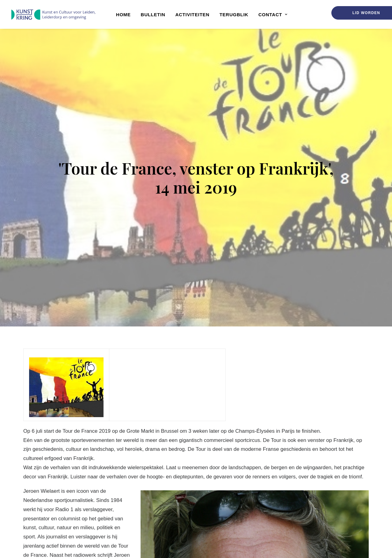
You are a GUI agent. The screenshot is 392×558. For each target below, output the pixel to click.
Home (123, 15)
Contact (273, 15)
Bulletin (153, 15)
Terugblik (234, 15)
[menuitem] (123, 14)
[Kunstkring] (53, 15)
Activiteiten (192, 15)
